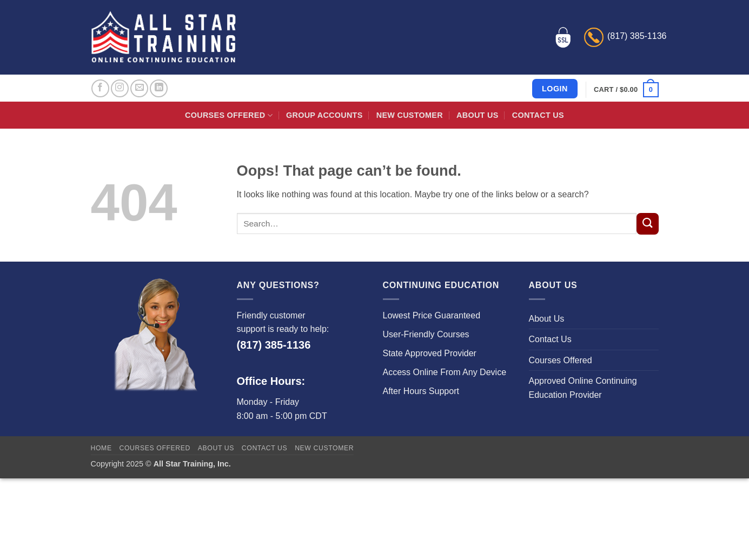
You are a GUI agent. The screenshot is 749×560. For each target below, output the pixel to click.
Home (101, 448)
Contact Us (538, 115)
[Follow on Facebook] (100, 88)
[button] (626, 90)
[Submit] (647, 224)
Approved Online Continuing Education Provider (583, 388)
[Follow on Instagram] (120, 88)
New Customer (410, 115)
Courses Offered (229, 115)
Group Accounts (324, 115)
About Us (477, 115)
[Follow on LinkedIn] (159, 88)
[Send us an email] (139, 88)
